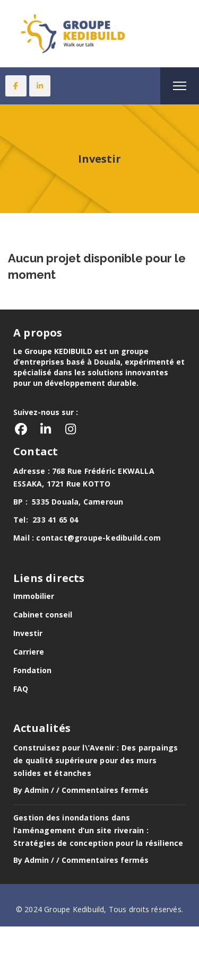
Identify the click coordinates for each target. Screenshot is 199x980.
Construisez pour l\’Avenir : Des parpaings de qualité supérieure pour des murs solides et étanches (96, 760)
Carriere (29, 652)
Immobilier (34, 596)
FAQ (21, 689)
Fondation (32, 670)
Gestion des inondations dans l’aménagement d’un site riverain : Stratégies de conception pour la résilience (98, 830)
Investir (28, 633)
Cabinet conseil (43, 615)
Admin (37, 790)
